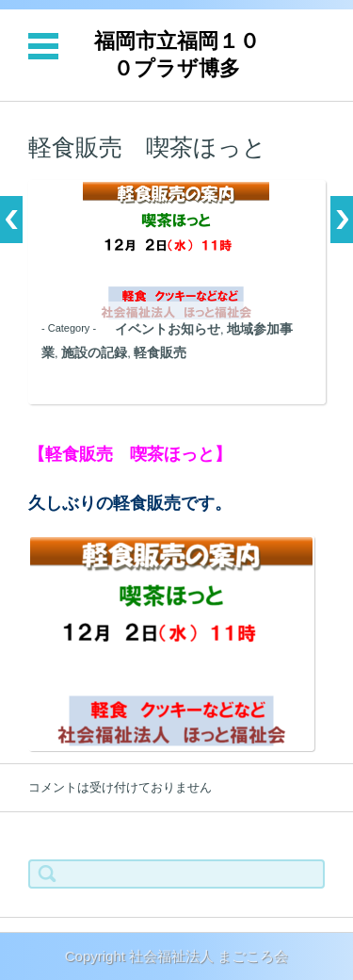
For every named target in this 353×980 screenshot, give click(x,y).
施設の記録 (94, 352)
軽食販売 (160, 352)
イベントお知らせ (168, 329)
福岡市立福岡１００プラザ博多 (177, 55)
